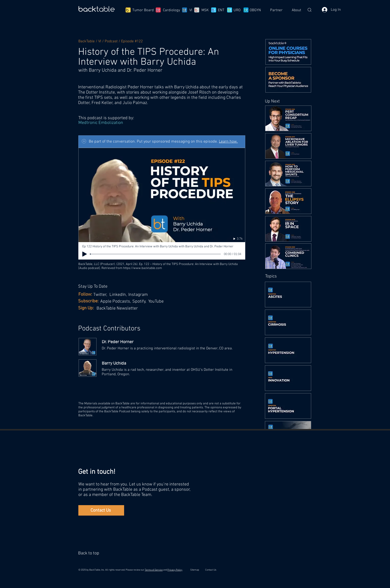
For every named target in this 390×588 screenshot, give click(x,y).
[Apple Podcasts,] (117, 301)
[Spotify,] (141, 301)
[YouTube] (157, 301)
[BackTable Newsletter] (120, 308)
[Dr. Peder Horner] (173, 342)
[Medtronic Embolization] (162, 123)
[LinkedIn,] (119, 295)
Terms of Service (154, 570)
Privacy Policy (175, 570)
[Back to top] (90, 553)
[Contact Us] (101, 510)
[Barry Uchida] (173, 363)
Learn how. (228, 142)
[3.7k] (233, 239)
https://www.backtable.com (143, 268)
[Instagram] (140, 295)
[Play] (85, 254)
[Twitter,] (101, 295)
